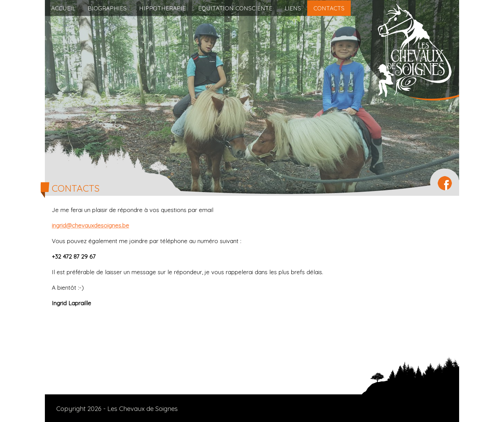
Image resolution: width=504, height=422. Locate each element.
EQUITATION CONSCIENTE (235, 8)
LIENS (293, 8)
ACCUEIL (63, 8)
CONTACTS (329, 8)
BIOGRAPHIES (107, 8)
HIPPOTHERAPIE (162, 8)
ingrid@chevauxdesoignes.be (90, 225)
